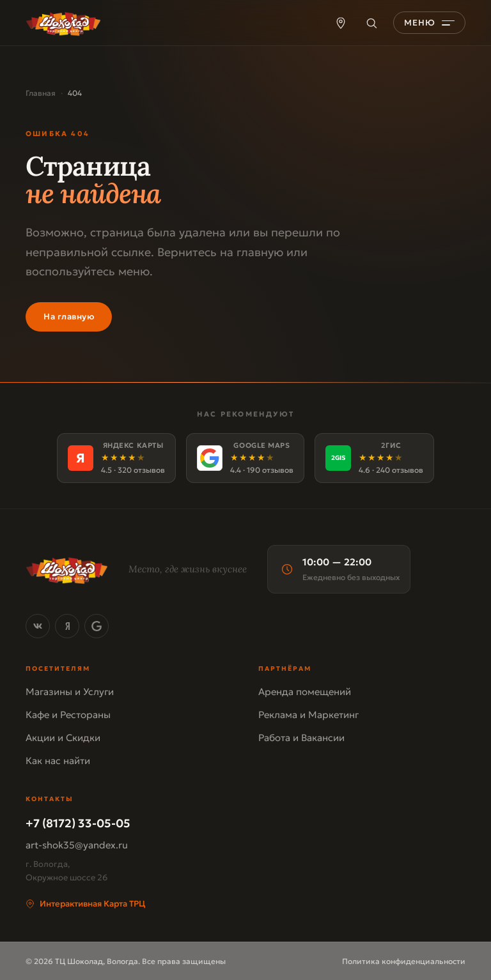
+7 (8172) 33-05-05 (78, 823)
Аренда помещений (305, 692)
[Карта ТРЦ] (341, 23)
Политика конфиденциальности (404, 961)
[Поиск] (371, 23)
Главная (41, 93)
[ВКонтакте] (38, 626)
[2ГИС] (374, 458)
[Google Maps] (245, 458)
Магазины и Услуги (70, 692)
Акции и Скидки (63, 738)
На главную (69, 317)
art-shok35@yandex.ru (77, 845)
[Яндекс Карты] (116, 458)
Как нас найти (58, 761)
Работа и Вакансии (301, 738)
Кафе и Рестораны (68, 715)
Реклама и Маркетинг (308, 715)
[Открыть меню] (429, 23)
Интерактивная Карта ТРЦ (85, 904)
